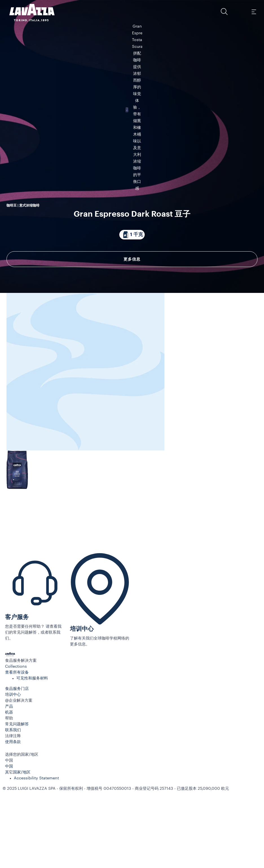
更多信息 (132, 300)
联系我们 (13, 812)
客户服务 (17, 699)
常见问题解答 (17, 806)
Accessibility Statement (36, 860)
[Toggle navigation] (254, 12)
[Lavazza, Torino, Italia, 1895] (28, 13)
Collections (16, 749)
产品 (9, 789)
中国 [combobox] (9, 843)
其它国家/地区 (18, 854)
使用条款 (13, 824)
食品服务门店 (17, 771)
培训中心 (82, 711)
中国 (9, 849)
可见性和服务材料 (32, 761)
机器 (9, 795)
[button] (224, 12)
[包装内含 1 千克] (132, 275)
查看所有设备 (17, 755)
